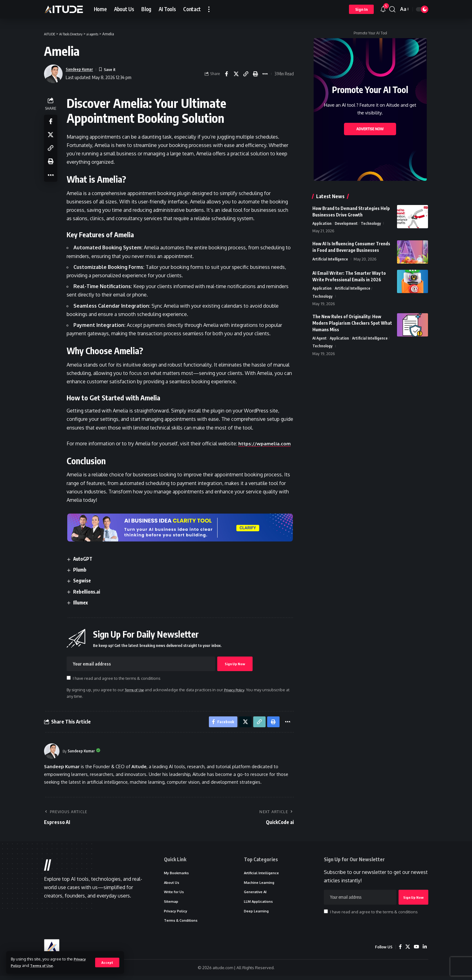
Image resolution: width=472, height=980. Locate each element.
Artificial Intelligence (330, 260)
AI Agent (320, 340)
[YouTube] (416, 951)
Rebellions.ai (89, 592)
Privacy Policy (243, 690)
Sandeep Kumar (82, 69)
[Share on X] (236, 74)
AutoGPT (85, 559)
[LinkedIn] (425, 951)
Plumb (82, 570)
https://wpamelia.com (267, 443)
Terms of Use (45, 965)
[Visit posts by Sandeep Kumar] (52, 753)
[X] (407, 951)
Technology (371, 224)
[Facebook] (399, 951)
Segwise (84, 581)
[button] (107, 962)
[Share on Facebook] (227, 74)
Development (347, 224)
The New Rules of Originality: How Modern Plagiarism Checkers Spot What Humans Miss (352, 324)
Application (322, 224)
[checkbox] (70, 678)
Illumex (83, 603)
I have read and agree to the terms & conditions (118, 678)
